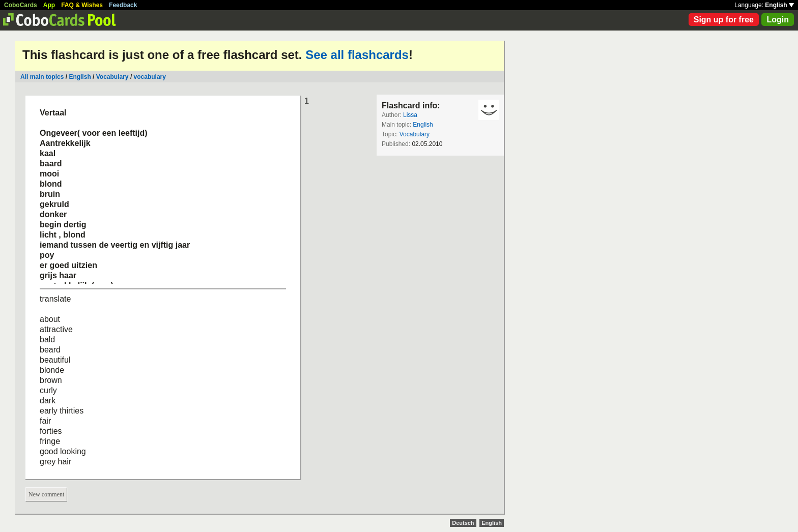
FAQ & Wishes (82, 5)
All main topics (42, 77)
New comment (46, 494)
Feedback (123, 5)
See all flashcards (357, 55)
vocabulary (150, 77)
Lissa (410, 115)
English (779, 5)
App (49, 5)
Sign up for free (724, 20)
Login (778, 20)
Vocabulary (112, 77)
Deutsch (463, 523)
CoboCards (21, 5)
